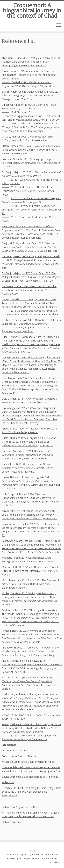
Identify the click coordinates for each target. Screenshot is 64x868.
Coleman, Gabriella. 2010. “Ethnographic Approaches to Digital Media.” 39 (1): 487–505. (31, 163)
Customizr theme (48, 858)
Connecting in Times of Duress (19, 756)
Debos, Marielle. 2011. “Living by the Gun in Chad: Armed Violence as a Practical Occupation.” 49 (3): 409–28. (30, 303)
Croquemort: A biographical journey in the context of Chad (32, 10)
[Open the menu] (59, 25)
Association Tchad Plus (15, 751)
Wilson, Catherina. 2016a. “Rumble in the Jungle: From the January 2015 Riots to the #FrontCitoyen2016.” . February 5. (31, 728)
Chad (18, 822)
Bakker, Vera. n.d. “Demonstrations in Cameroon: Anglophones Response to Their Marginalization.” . (29, 75)
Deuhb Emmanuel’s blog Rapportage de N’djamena (30, 777)
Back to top (55, 863)
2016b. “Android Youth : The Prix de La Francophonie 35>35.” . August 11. (28, 191)
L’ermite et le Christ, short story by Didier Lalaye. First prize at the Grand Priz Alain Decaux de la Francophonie (31, 792)
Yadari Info (8, 782)
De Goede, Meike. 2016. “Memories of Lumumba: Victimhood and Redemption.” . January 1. (29, 290)
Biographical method (27, 807)
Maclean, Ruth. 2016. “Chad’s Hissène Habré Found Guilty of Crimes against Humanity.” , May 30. (30, 571)
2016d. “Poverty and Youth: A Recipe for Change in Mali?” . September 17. (31, 210)
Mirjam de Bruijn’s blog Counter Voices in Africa (28, 762)
